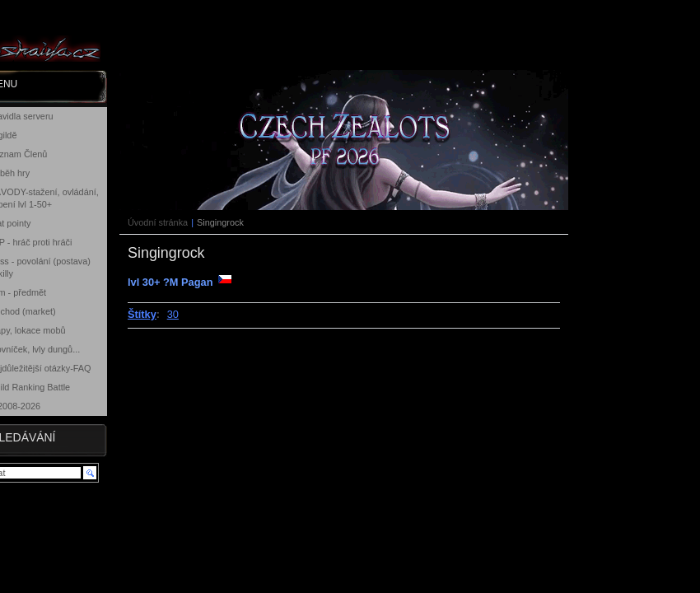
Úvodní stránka (158, 222)
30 (173, 314)
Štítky (142, 314)
